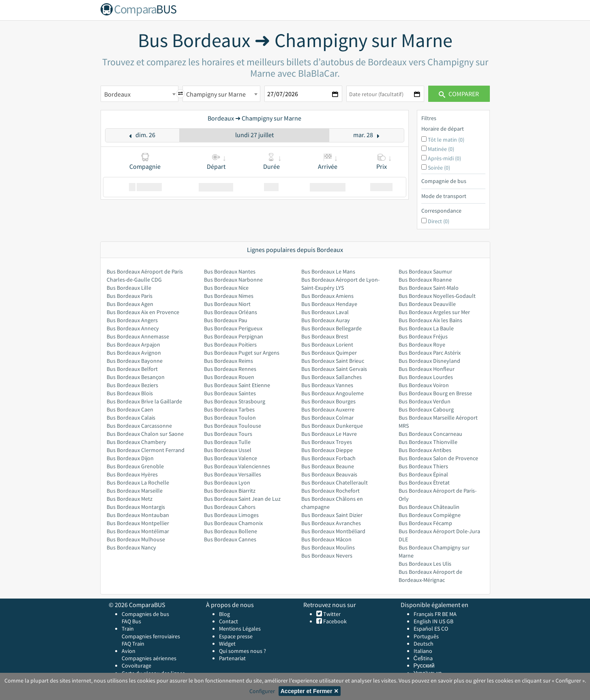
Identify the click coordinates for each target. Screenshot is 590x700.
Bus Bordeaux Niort (227, 304)
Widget (227, 644)
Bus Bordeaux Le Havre (329, 434)
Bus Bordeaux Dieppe (327, 450)
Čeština (423, 658)
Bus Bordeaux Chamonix (233, 523)
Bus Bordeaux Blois (130, 393)
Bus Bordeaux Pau (226, 320)
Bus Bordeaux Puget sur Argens (242, 353)
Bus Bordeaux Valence (231, 458)
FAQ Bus (131, 621)
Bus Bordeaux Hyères (132, 474)
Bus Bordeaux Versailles (233, 474)
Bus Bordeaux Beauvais (329, 474)
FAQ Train (133, 644)
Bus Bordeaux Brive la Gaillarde (144, 401)
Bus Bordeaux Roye (422, 345)
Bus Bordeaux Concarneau (430, 434)
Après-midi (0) (444, 158)
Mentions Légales (240, 629)
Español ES (427, 629)
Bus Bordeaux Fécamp (425, 523)
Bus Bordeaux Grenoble (135, 466)
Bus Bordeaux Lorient (327, 345)
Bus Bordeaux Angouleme (333, 393)
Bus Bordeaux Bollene (231, 531)
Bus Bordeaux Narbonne (233, 280)
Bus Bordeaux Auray (326, 320)
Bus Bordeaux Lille (129, 288)
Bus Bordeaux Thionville (428, 442)
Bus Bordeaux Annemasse (138, 336)
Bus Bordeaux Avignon (134, 353)
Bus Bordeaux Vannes (327, 385)
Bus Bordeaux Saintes (230, 393)
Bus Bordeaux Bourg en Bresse (435, 393)
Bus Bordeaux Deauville (427, 304)
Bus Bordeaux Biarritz (230, 491)
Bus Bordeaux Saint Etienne (237, 385)
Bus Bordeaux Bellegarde (331, 328)
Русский (424, 666)
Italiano (423, 651)
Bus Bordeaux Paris (130, 296)
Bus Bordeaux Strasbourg (235, 401)
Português (426, 636)
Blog (224, 614)
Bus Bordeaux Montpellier (138, 523)
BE (445, 614)
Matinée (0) (441, 149)
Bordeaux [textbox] (117, 94)
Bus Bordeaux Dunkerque (332, 426)
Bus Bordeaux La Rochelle (138, 482)
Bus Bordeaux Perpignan (234, 336)
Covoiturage (136, 666)
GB (450, 621)
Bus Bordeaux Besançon (136, 377)
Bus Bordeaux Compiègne (430, 515)
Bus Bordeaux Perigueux (233, 328)
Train (128, 629)
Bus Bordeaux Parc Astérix (430, 353)
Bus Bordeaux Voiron (424, 385)
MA (453, 614)
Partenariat (232, 658)
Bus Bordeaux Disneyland (429, 361)
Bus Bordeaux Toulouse (233, 426)
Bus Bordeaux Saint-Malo (429, 288)
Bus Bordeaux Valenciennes (237, 466)
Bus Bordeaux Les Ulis (425, 564)
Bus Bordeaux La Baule (426, 328)
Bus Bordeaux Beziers (132, 385)
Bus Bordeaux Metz (130, 499)
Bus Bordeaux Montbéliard (333, 531)
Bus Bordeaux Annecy (133, 328)
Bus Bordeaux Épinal (423, 474)
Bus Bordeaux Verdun (425, 401)
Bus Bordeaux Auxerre (328, 409)
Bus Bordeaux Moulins (328, 547)
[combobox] (139, 94)
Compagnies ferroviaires (151, 636)
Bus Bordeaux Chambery (136, 442)
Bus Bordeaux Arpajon (133, 345)
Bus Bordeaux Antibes (425, 450)
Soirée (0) (439, 168)
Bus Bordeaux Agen (130, 304)
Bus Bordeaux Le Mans (328, 271)
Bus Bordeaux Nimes (229, 296)
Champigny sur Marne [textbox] (216, 94)
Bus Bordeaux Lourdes (426, 377)
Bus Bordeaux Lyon (227, 482)
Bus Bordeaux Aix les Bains (430, 320)
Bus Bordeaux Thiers (423, 466)
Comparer (459, 94)
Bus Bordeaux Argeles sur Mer (434, 312)
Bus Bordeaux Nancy (131, 547)
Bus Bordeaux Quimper (329, 353)
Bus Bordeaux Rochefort (330, 491)
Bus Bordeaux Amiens (327, 296)
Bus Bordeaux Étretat (424, 482)
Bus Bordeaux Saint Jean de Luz (242, 499)
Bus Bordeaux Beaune (328, 466)
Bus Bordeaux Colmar (327, 418)
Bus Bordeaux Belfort (132, 369)
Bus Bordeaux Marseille (135, 491)
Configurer (262, 691)
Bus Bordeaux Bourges (328, 401)
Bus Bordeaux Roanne (425, 280)
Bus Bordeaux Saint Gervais (334, 369)
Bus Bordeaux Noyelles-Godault (437, 296)
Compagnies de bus (145, 614)
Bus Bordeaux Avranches (331, 523)
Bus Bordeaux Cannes (230, 539)
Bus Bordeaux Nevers (327, 556)
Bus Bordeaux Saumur (425, 271)
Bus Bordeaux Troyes (327, 442)
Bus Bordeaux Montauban (138, 515)
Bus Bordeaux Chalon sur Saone (145, 434)
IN (435, 621)
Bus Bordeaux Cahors (230, 507)
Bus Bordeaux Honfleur (427, 369)
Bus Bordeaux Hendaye (329, 304)
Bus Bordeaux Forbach (328, 458)
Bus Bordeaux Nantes (230, 271)
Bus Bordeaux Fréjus (423, 336)
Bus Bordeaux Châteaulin (429, 507)
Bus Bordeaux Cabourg (426, 409)
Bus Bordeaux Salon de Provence (438, 458)
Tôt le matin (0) (446, 140)
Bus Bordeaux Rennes (230, 369)
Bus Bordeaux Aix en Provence (143, 312)
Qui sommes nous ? (242, 651)
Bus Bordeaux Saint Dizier (332, 515)
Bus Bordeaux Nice (226, 288)
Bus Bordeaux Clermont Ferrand (146, 450)
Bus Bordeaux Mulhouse (136, 539)
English (422, 621)
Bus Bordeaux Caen (130, 409)
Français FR (427, 614)
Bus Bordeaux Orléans (231, 312)
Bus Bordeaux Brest (325, 336)
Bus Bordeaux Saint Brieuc (333, 361)
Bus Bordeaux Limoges (231, 515)
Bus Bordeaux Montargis (136, 507)
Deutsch (424, 644)
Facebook (334, 621)
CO (445, 629)
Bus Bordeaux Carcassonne (139, 426)
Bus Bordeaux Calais (131, 418)
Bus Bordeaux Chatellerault (335, 482)
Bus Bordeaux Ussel (228, 450)
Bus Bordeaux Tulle (227, 442)
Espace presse (236, 636)
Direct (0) (439, 221)
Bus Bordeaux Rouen (229, 377)
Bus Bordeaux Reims (228, 361)
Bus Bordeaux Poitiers (230, 345)
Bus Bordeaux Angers (132, 320)
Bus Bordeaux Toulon (230, 418)
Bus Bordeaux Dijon (130, 458)
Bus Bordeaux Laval (325, 312)
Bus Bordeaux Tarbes (229, 409)
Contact (228, 621)
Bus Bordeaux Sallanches (331, 377)
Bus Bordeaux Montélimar (138, 531)
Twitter (331, 614)
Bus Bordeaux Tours (228, 434)
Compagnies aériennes (149, 658)
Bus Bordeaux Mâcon (326, 539)
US (442, 621)
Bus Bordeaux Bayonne (135, 361)
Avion (129, 651)
